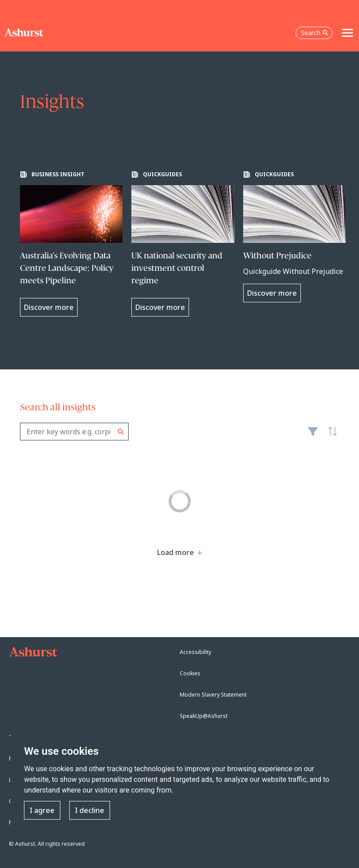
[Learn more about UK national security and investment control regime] (183, 244)
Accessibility (195, 652)
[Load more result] (176, 552)
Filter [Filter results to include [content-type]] (313, 435)
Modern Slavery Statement (213, 695)
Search (121, 432)
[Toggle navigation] (347, 33)
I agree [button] (42, 810)
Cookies (190, 673)
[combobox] (74, 432)
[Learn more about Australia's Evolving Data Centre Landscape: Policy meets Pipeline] (71, 244)
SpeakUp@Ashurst (204, 716)
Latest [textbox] (330, 436)
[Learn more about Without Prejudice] (295, 237)
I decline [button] (90, 810)
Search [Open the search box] (315, 33)
